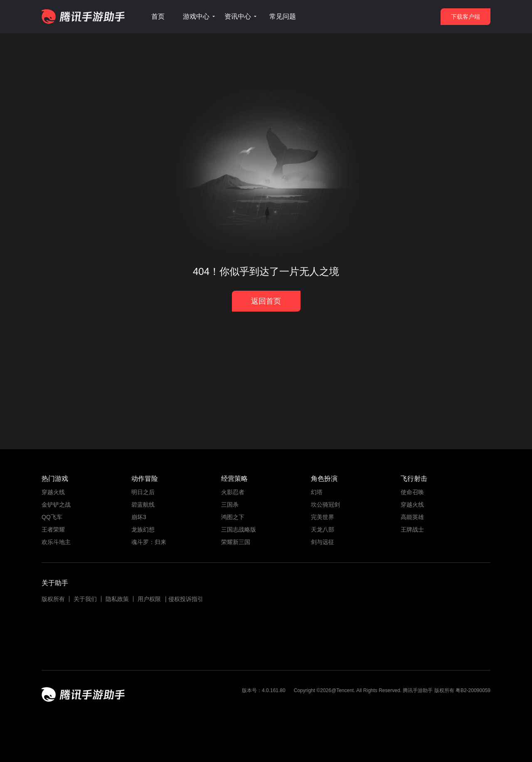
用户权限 (149, 599)
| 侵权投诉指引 (184, 599)
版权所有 (53, 599)
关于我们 (85, 599)
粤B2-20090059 (472, 690)
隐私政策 (117, 599)
